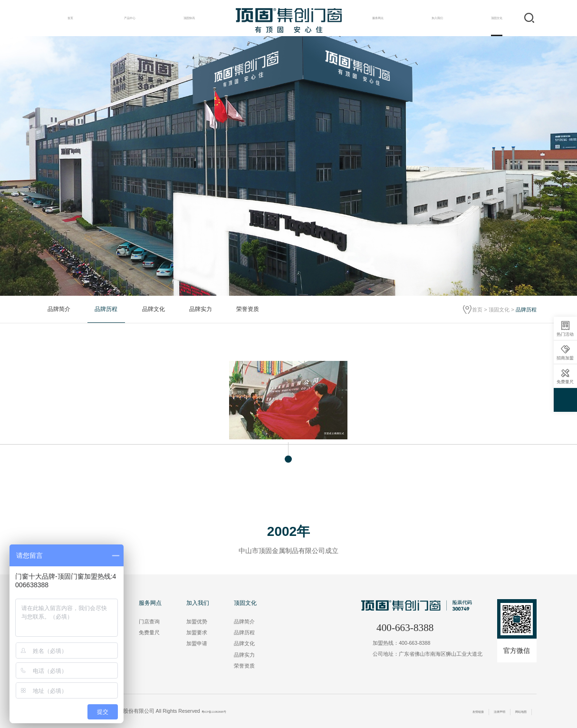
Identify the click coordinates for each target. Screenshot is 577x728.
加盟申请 (197, 643)
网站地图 (516, 711)
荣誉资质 (248, 309)
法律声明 (485, 711)
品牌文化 (154, 309)
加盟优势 (197, 621)
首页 (70, 18)
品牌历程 (106, 309)
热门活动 (565, 329)
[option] (288, 166)
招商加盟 (565, 353)
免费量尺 (149, 632)
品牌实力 (201, 309)
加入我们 (437, 18)
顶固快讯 (189, 18)
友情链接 (454, 711)
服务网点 (378, 18)
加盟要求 (197, 632)
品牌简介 (59, 309)
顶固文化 (497, 18)
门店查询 (149, 621)
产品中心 (130, 18)
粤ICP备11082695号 (225, 711)
